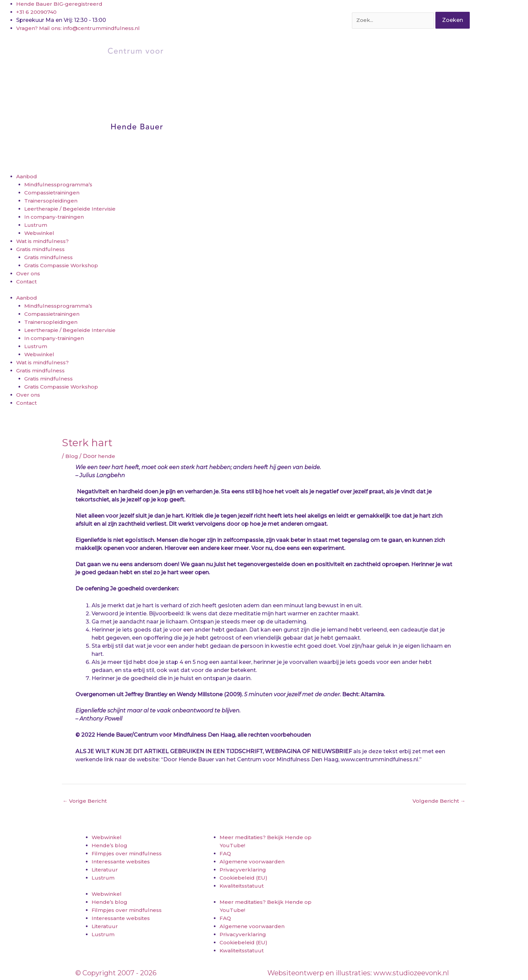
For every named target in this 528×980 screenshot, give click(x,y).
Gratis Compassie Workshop (63, 265)
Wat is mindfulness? (44, 241)
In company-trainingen (55, 217)
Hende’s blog (110, 846)
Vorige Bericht (85, 801)
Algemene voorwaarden (253, 862)
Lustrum (36, 225)
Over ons (28, 273)
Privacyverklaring (243, 870)
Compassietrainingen (54, 193)
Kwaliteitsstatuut (243, 886)
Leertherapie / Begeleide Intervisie (71, 209)
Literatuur (105, 870)
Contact (27, 282)
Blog (72, 456)
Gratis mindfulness (42, 249)
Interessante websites (122, 862)
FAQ (225, 854)
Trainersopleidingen (51, 201)
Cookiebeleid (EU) (244, 878)
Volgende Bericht (439, 801)
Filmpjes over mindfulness (127, 854)
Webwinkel (39, 233)
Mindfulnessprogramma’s (59, 185)
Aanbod (27, 176)
